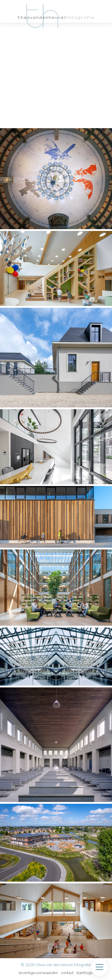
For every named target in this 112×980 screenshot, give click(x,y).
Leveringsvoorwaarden (38, 973)
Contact (67, 973)
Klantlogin (85, 973)
